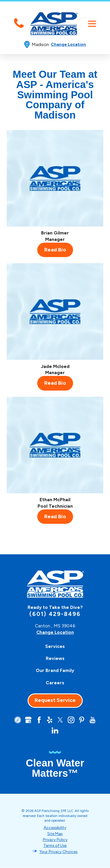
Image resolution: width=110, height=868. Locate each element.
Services (55, 646)
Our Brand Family (55, 670)
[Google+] (28, 720)
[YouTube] (93, 720)
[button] (92, 24)
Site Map (55, 834)
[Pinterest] (82, 720)
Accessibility (55, 828)
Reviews (55, 658)
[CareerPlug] (17, 720)
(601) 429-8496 (55, 614)
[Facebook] (39, 720)
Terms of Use (55, 846)
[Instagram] (71, 720)
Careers (55, 682)
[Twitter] (60, 720)
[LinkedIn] (55, 731)
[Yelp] (49, 720)
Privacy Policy (55, 840)
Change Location (68, 44)
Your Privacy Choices (59, 852)
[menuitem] (55, 646)
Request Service (55, 700)
